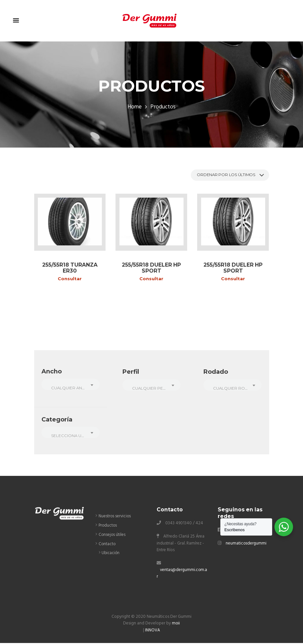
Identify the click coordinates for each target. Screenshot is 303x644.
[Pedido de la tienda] (227, 175)
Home (134, 107)
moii (176, 625)
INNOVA (152, 631)
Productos (108, 527)
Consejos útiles (112, 536)
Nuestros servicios (115, 517)
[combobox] (71, 385)
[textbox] (71, 389)
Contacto (107, 545)
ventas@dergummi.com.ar (181, 575)
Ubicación (111, 554)
